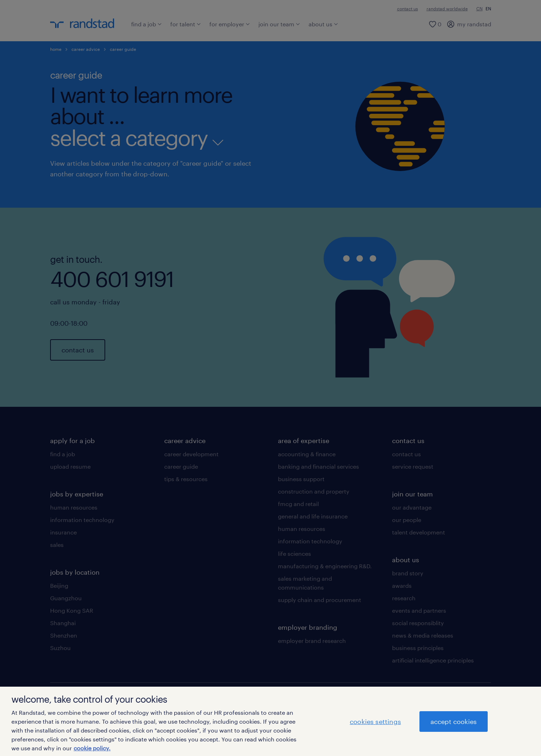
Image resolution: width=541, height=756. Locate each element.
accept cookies (454, 722)
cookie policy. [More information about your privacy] (92, 748)
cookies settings (375, 722)
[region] (270, 721)
